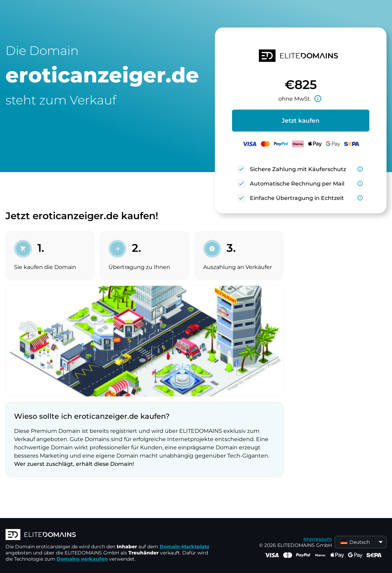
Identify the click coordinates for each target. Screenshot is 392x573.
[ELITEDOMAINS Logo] (108, 535)
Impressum (318, 539)
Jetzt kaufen (301, 121)
